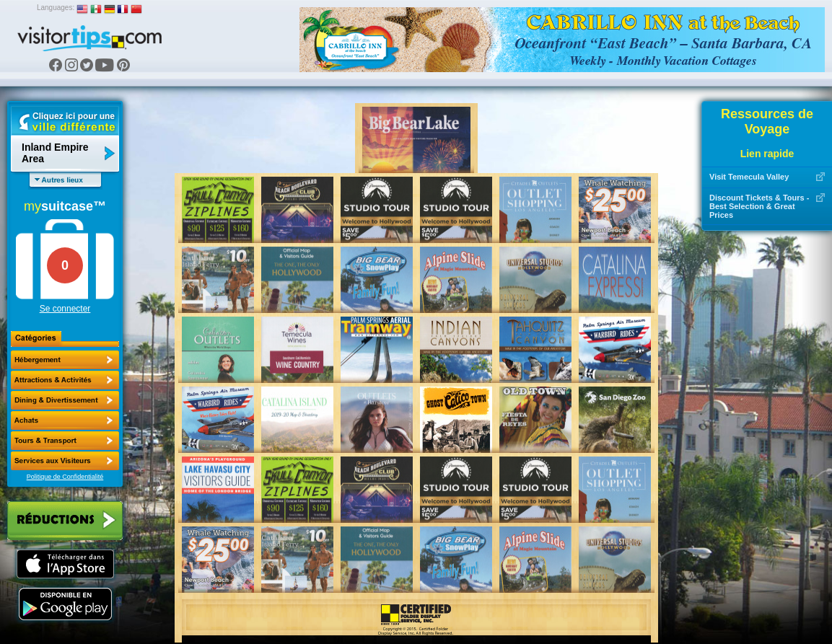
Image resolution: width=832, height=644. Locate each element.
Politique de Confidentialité (65, 477)
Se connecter (65, 309)
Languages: (56, 8)
